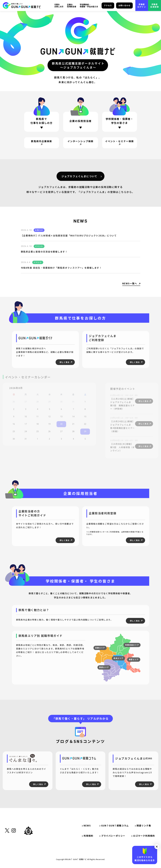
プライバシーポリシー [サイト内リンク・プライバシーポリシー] (112, 836)
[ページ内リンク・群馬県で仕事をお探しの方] (42, 122)
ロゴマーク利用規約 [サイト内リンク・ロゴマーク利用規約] (143, 836)
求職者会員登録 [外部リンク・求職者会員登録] (155, 6)
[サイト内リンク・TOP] (22, 6)
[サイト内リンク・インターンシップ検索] (81, 143)
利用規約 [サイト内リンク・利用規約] (88, 836)
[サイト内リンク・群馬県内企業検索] (42, 143)
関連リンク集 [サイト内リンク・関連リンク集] (144, 825)
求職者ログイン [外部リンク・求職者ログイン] (142, 6)
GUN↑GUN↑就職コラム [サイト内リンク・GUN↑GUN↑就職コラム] (114, 825)
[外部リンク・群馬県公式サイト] (28, 843)
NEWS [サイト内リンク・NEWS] (86, 825)
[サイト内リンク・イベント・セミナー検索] (120, 143)
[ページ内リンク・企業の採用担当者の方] (81, 123)
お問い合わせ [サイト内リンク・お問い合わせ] (124, 5)
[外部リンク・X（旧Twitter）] (7, 844)
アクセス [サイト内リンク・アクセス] (108, 5)
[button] (157, 847)
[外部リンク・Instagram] (14, 844)
